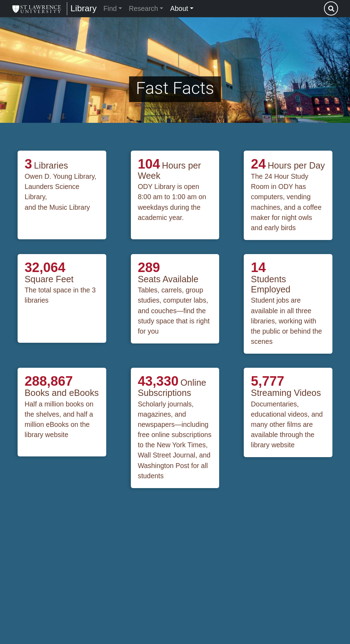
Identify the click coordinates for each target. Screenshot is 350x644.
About (179, 8)
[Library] (37, 9)
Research (143, 8)
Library (83, 8)
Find (110, 8)
